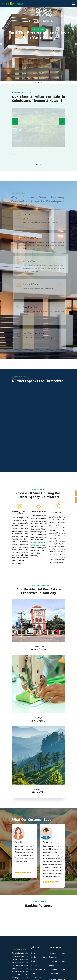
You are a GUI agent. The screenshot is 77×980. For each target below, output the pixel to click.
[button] (37, 165)
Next (76, 44)
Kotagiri (38, 789)
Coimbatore (38, 646)
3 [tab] (42, 82)
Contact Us (37, 978)
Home (35, 953)
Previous (1, 44)
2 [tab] (38, 82)
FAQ (34, 973)
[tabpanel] (38, 44)
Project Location (39, 969)
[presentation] (15, 121)
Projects (36, 965)
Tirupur (38, 718)
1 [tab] (35, 82)
